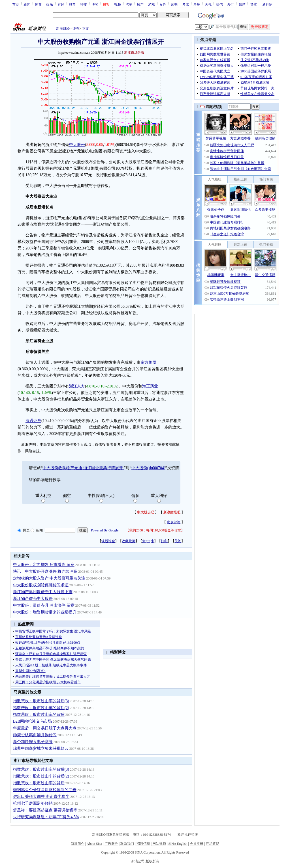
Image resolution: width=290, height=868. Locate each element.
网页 (26, 530)
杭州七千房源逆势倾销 (33, 803)
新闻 (27, 4)
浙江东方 (77, 386)
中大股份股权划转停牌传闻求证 (41, 585)
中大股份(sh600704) (148, 468)
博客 (95, 4)
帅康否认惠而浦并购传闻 (35, 735)
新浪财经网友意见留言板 (111, 835)
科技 (84, 4)
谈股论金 (108, 541)
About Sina (94, 844)
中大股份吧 (146, 512)
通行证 (267, 4)
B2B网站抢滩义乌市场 (33, 721)
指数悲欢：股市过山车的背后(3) (41, 701)
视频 (118, 4)
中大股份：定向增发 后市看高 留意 (44, 565)
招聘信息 (143, 844)
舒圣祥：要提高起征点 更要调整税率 (45, 810)
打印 (164, 541)
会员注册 (197, 844)
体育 (38, 4)
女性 (163, 4)
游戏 (152, 4)
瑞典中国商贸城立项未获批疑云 (41, 749)
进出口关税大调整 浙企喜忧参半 (41, 797)
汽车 (129, 4)
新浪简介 (78, 844)
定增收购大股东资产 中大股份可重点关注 (49, 578)
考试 (185, 4)
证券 (76, 29)
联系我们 (127, 844)
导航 (253, 4)
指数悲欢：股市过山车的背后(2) (41, 708)
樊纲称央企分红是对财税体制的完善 (45, 790)
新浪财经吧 (172, 512)
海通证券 (33, 421)
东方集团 (148, 362)
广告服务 (111, 844)
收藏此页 (129, 541)
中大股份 (77, 145)
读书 (174, 4)
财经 (61, 4)
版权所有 (152, 861)
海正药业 (150, 386)
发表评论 (174, 522)
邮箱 (242, 4)
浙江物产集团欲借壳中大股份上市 (43, 592)
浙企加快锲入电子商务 (33, 742)
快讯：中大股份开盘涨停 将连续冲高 (45, 571)
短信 (219, 4)
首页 (16, 4)
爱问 (231, 4)
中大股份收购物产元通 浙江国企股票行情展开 (83, 468)
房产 (140, 4)
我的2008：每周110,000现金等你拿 (155, 530)
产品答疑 (212, 844)
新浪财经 (63, 29)
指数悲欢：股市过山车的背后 (39, 715)
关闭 (178, 541)
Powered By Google (105, 530)
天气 (208, 4)
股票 (72, 4)
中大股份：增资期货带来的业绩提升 (45, 612)
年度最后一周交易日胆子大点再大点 (45, 728)
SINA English (178, 844)
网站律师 (159, 844)
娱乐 (50, 4)
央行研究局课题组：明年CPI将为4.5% (46, 817)
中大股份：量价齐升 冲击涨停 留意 (44, 605)
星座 (197, 4)
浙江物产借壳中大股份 (33, 599)
